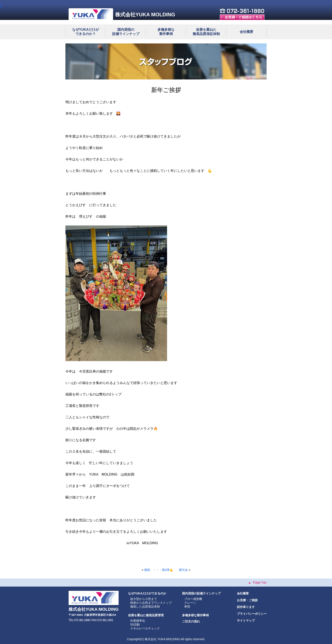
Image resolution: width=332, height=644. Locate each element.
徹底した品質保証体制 (145, 606)
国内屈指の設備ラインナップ (201, 593)
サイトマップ (246, 620)
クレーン (190, 603)
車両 (187, 606)
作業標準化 (138, 621)
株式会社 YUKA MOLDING (162, 639)
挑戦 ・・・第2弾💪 (159, 570)
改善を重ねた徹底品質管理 (146, 615)
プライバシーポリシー (252, 614)
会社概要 (246, 32)
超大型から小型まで (144, 599)
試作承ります (246, 607)
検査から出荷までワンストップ (151, 603)
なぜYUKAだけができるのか (147, 593)
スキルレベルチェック (145, 628)
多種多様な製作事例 (195, 615)
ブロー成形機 (193, 599)
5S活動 (135, 625)
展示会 (183, 570)
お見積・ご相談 (247, 600)
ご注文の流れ (191, 621)
